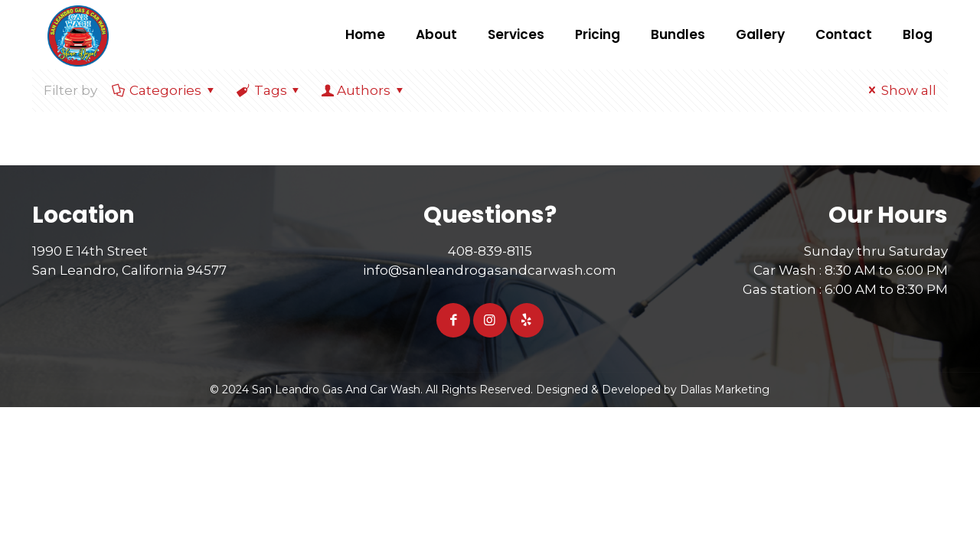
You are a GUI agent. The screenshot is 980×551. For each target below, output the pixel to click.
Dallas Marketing (725, 390)
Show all (900, 90)
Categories (164, 90)
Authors (364, 90)
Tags (269, 90)
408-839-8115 (490, 251)
